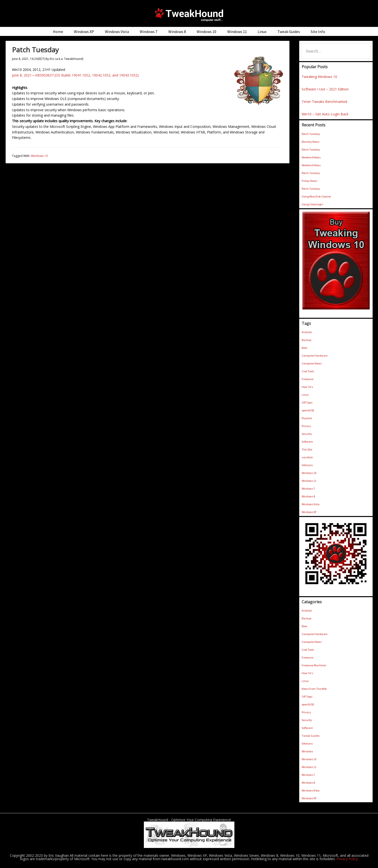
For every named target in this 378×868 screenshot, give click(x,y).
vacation (307, 457)
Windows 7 (308, 489)
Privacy (306, 426)
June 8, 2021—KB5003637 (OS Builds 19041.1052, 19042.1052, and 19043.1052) (75, 75)
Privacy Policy (347, 859)
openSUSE (308, 410)
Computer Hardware (315, 356)
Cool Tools (308, 371)
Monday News (310, 142)
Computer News (312, 363)
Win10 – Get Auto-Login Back (325, 114)
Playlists (307, 418)
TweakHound (189, 15)
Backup (306, 340)
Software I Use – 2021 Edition (325, 89)
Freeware (308, 379)
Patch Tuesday (311, 134)
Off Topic (307, 402)
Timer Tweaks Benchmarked (324, 102)
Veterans (307, 465)
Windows (307, 751)
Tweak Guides (311, 736)
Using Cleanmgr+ (313, 204)
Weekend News (311, 157)
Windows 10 (39, 156)
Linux (305, 395)
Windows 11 (309, 481)
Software (307, 442)
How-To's (307, 387)
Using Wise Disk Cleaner (316, 196)
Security (307, 434)
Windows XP (309, 512)
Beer (304, 348)
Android (307, 332)
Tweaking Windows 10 (319, 77)
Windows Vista (311, 504)
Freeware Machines (314, 665)
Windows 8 (308, 496)
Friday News (309, 181)
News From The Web (314, 689)
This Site (307, 449)
